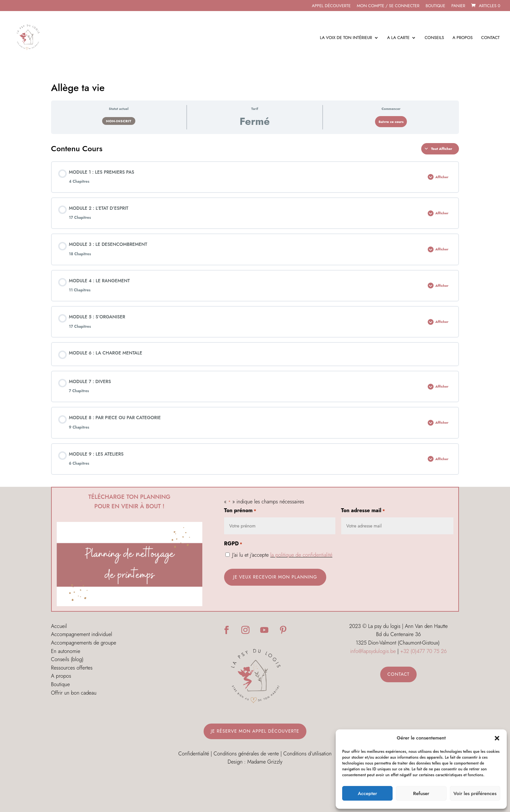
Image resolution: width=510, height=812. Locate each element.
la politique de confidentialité (301, 555)
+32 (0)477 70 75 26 (424, 651)
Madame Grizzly (265, 762)
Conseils (434, 38)
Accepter (367, 793)
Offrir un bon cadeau (74, 693)
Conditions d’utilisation (308, 754)
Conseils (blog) (67, 659)
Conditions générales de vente (246, 754)
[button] (497, 738)
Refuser (421, 793)
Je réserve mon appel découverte (255, 731)
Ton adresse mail (363, 511)
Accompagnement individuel (82, 634)
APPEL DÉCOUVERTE (331, 6)
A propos (463, 38)
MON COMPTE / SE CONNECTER (388, 6)
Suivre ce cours (391, 122)
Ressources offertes (72, 668)
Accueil (59, 626)
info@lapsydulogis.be (373, 651)
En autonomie (66, 651)
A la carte (398, 38)
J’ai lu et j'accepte (282, 555)
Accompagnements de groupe (84, 643)
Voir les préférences (475, 793)
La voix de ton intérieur (346, 38)
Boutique (435, 6)
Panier (458, 6)
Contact (490, 38)
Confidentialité (194, 754)
